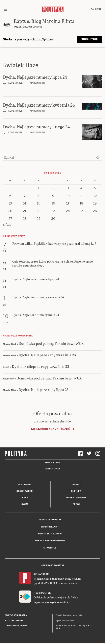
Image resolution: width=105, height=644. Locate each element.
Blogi (76, 504)
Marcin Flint (38, 83)
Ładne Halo (77, 615)
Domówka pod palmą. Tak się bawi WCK (51, 343)
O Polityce (50, 548)
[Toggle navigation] (6, 9)
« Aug (7, 225)
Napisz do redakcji (50, 534)
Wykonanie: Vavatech (65, 621)
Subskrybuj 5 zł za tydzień (51, 429)
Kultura (76, 491)
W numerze (25, 485)
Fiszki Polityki (43, 593)
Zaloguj (96, 9)
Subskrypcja (52, 469)
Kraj (25, 498)
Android (44, 574)
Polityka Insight (14, 621)
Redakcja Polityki (50, 520)
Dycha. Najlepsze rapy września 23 (47, 355)
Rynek (76, 485)
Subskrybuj (89, 39)
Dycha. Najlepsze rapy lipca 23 (44, 389)
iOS (36, 574)
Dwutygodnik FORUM (16, 615)
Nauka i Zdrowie (76, 498)
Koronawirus (25, 491)
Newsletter (52, 463)
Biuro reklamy (50, 527)
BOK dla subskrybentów (50, 541)
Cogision (67, 615)
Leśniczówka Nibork (16, 626)
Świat (25, 504)
